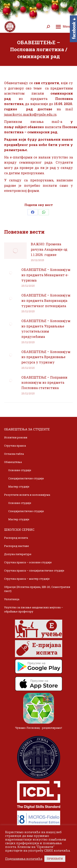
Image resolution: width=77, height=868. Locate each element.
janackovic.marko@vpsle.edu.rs (30, 114)
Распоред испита (16, 538)
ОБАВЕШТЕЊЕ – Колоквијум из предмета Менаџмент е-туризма (46, 275)
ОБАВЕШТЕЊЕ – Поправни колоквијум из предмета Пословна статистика (44, 383)
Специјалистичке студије (26, 478)
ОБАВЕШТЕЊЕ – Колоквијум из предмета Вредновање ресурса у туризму (46, 357)
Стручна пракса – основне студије (28, 562)
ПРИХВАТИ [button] (55, 859)
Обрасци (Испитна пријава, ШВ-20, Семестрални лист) (37, 589)
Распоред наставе (17, 546)
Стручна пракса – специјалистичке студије (34, 570)
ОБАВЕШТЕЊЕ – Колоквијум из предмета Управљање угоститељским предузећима (46, 329)
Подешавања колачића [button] (24, 859)
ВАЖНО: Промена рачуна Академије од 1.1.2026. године (49, 249)
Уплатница (12, 599)
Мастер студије (19, 487)
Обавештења (13, 462)
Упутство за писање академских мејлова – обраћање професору (34, 609)
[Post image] (15, 251)
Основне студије (20, 470)
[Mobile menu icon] (63, 27)
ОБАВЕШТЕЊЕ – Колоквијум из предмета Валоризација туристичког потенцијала (46, 300)
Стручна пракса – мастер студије (27, 579)
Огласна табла (14, 454)
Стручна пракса (15, 446)
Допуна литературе (18, 554)
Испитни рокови (16, 437)
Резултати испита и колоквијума (27, 495)
